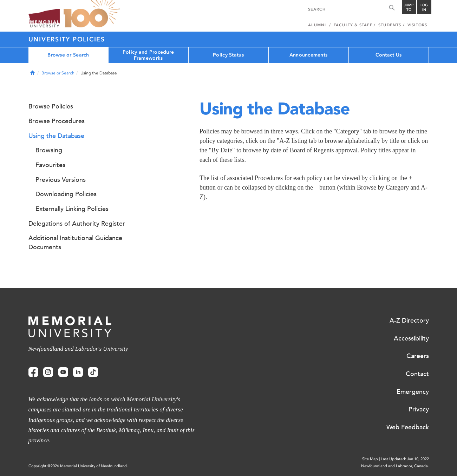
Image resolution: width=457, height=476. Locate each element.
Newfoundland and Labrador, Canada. (395, 466)
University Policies (67, 39)
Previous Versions (61, 180)
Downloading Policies (66, 194)
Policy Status (228, 55)
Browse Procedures (57, 121)
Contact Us (389, 55)
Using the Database (56, 136)
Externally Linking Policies (72, 209)
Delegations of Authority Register (77, 224)
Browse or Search (68, 55)
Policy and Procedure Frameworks (148, 55)
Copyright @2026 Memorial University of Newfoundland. (78, 466)
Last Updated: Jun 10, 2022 (405, 459)
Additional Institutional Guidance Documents (75, 243)
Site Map (370, 459)
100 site (92, 14)
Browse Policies (51, 106)
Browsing (49, 150)
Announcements (309, 55)
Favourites (50, 165)
